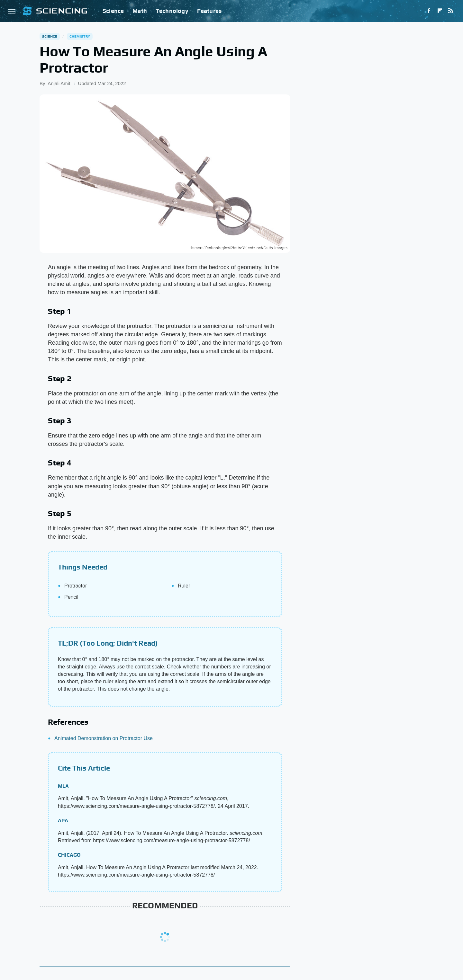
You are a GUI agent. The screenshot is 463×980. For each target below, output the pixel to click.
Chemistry (80, 36)
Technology (172, 11)
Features (209, 11)
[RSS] (451, 11)
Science (113, 11)
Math (140, 11)
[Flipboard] (440, 11)
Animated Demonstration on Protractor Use (104, 738)
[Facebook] (429, 11)
